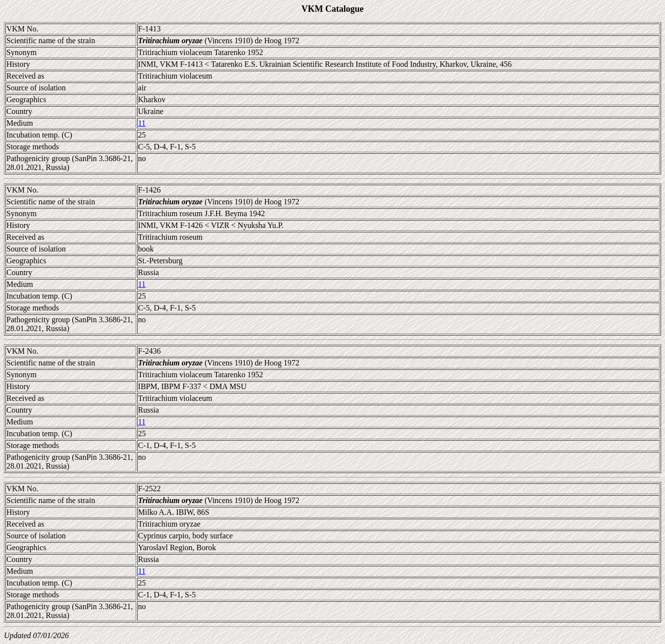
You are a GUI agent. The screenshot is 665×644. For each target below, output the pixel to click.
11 (142, 123)
